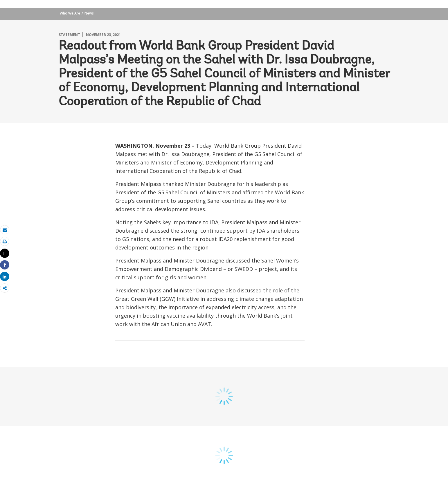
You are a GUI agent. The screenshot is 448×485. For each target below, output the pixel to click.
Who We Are (70, 13)
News (89, 13)
